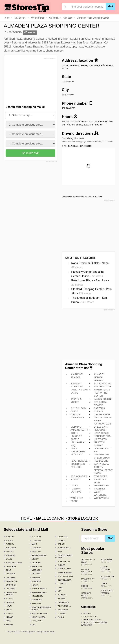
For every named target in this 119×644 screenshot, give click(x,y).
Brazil (8, 559)
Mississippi (36, 570)
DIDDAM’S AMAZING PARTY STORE (79, 430)
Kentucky (35, 537)
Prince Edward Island (64, 556)
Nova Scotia (37, 621)
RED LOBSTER (102, 461)
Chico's (86, 587)
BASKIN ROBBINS (103, 399)
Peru (59, 551)
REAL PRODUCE (79, 461)
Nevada (34, 585)
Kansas (8, 625)
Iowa (7, 621)
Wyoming (61, 613)
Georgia (9, 602)
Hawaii (8, 606)
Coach (106, 585)
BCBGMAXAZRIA (107, 578)
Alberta (9, 544)
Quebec (60, 565)
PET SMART (77, 455)
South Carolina (64, 576)
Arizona (9, 551)
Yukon (59, 617)
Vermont (61, 595)
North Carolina (39, 613)
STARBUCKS (101, 476)
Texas (59, 587)
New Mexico (36, 600)
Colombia (9, 574)
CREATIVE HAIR (102, 414)
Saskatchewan (64, 573)
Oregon (60, 544)
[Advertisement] (29, 82)
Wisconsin (61, 610)
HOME (26, 518)
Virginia (60, 599)
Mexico (34, 559)
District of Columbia (10, 594)
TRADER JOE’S (102, 486)
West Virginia (63, 606)
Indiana (8, 617)
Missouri (35, 574)
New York (35, 603)
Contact (86, 613)
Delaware (10, 589)
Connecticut (11, 581)
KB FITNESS (100, 439)
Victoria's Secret (87, 596)
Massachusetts (38, 555)
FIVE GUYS (100, 430)
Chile (7, 570)
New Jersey (36, 596)
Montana (35, 577)
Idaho (8, 610)
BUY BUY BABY (78, 408)
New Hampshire (38, 592)
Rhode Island (63, 569)
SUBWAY (75, 479)
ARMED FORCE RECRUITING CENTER (102, 393)
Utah (59, 591)
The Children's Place (88, 562)
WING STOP (77, 498)
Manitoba (35, 548)
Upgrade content (91, 619)
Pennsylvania (63, 548)
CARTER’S (99, 408)
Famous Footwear (106, 569)
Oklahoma (61, 537)
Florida (9, 599)
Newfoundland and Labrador (40, 608)
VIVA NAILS (100, 489)
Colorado (10, 577)
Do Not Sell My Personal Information (94, 624)
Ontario (60, 540)
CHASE (74, 411)
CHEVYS (99, 411)
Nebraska (35, 581)
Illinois (8, 613)
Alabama (9, 537)
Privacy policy (89, 616)
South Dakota (63, 580)
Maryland (36, 551)
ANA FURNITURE (103, 387)
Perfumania (106, 561)
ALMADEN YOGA (103, 383)
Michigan (35, 563)
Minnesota (36, 566)
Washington (62, 602)
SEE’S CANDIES (79, 476)
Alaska (8, 540)
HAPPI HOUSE (101, 433)
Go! (111, 6)
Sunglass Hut (88, 580)
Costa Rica (10, 585)
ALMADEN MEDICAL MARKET (99, 377)
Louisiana (35, 540)
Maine (33, 544)
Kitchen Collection (87, 572)
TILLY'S (74, 486)
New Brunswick (38, 589)
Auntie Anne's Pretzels (107, 593)
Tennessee (62, 584)
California (10, 566)
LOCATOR (50, 518)
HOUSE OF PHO (102, 436)
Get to (87, 140)
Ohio (33, 625)
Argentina (10, 548)
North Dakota (38, 617)
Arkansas (10, 555)
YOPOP (74, 501)
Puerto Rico (62, 561)
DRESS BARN (101, 427)
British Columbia (13, 563)
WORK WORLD (102, 498)
